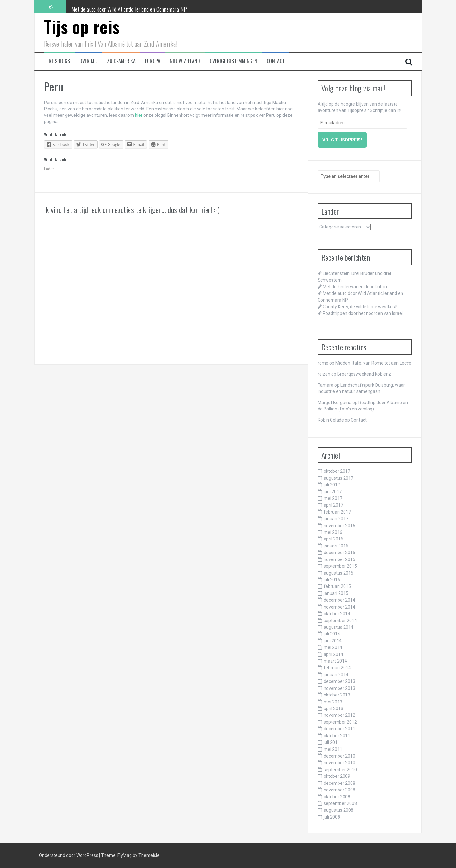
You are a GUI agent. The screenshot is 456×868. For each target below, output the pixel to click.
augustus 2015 (339, 573)
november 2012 (339, 715)
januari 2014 (336, 675)
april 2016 (333, 539)
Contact (276, 61)
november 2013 (339, 688)
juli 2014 (332, 634)
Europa (153, 61)
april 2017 (333, 505)
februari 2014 (337, 668)
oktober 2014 (337, 614)
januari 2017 (336, 519)
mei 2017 (333, 498)
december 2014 (339, 600)
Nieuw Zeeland (185, 61)
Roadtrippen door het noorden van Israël (363, 313)
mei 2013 (333, 702)
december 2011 (339, 729)
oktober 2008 (337, 797)
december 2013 (339, 681)
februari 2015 (337, 586)
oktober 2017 (337, 471)
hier (139, 115)
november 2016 (339, 526)
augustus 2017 (339, 478)
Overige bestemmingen (233, 61)
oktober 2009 (337, 776)
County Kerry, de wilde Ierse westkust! (360, 307)
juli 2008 (332, 817)
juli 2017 (332, 485)
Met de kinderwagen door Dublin (104, 6)
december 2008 (339, 783)
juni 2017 (333, 492)
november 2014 (339, 607)
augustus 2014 (339, 627)
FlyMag (125, 855)
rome (323, 363)
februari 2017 (337, 512)
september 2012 (340, 722)
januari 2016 (336, 546)
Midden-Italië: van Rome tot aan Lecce (373, 363)
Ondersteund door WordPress (69, 855)
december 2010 (339, 756)
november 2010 (339, 763)
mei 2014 (333, 647)
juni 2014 (333, 641)
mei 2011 (333, 749)
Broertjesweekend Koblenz (364, 374)
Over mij (89, 61)
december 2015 (339, 553)
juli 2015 (332, 580)
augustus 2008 (339, 810)
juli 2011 (332, 742)
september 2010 (340, 770)
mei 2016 (333, 532)
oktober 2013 (337, 695)
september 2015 (340, 566)
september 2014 (340, 621)
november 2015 (339, 559)
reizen (324, 374)
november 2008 (339, 790)
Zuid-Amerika (121, 61)
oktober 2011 (337, 736)
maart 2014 (335, 661)
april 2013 (333, 709)
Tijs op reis (82, 26)
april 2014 (333, 654)
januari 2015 (336, 593)
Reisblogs (59, 61)
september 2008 (340, 803)
